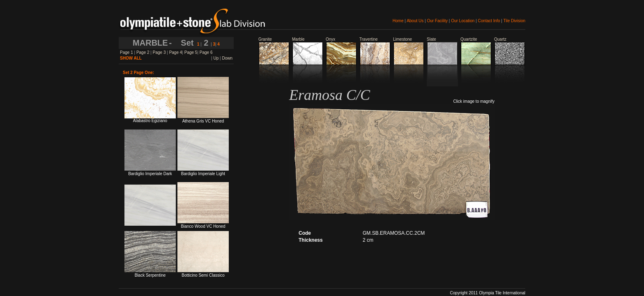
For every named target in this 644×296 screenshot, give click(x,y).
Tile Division (514, 21)
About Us (415, 21)
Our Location (463, 21)
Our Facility (437, 21)
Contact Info (489, 21)
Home (398, 21)
